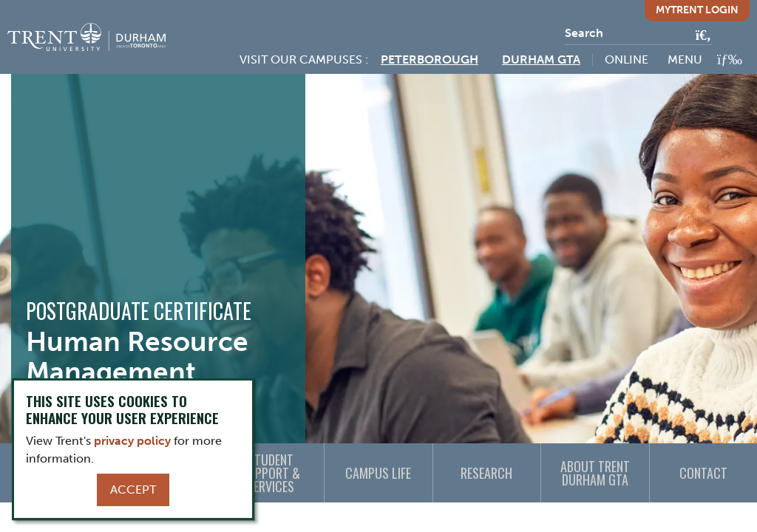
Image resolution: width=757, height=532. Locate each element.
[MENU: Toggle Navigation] (705, 59)
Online (627, 59)
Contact (703, 473)
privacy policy (132, 441)
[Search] (639, 33)
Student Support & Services (271, 473)
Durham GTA (541, 59)
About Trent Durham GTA (595, 473)
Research (486, 473)
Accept (133, 490)
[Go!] (699, 36)
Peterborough (430, 59)
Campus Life (378, 473)
